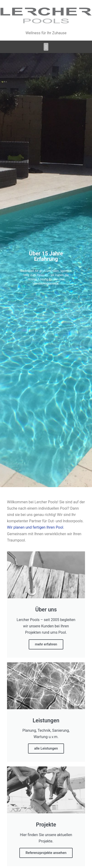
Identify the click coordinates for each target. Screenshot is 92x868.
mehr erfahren (46, 644)
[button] (46, 47)
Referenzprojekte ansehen (46, 853)
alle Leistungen (46, 748)
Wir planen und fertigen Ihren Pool (35, 527)
